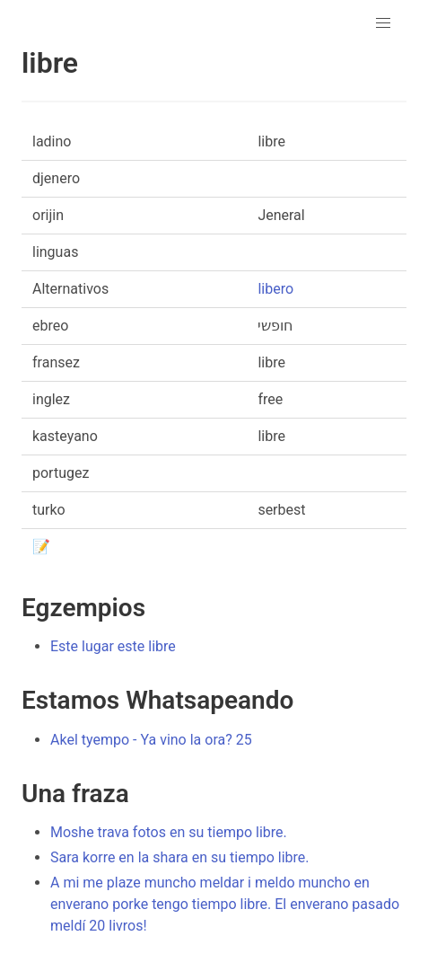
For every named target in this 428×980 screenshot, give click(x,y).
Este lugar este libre (113, 646)
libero (275, 289)
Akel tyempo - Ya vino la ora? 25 (151, 740)
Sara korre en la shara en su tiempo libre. (180, 857)
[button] (383, 23)
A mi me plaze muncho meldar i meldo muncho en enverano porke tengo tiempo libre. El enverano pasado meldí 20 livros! (225, 904)
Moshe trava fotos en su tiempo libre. (169, 832)
